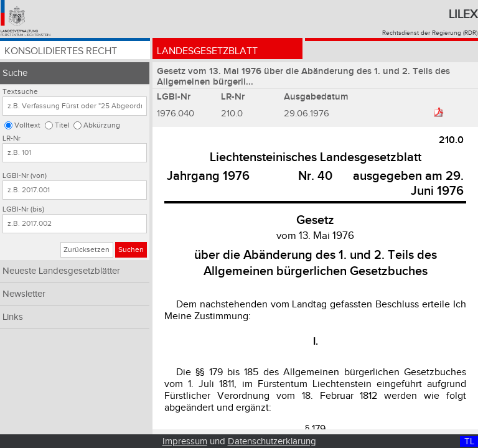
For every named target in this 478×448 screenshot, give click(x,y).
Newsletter (24, 294)
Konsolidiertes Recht (61, 51)
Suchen (131, 250)
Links (13, 317)
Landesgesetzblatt (207, 51)
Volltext (27, 125)
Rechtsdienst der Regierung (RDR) (430, 33)
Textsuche (20, 92)
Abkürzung (102, 125)
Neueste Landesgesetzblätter (61, 271)
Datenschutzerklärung (272, 441)
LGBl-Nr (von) (25, 176)
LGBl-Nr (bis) (23, 209)
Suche (15, 73)
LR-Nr (12, 138)
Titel (62, 125)
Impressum (185, 441)
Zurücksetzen (87, 250)
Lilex (463, 14)
